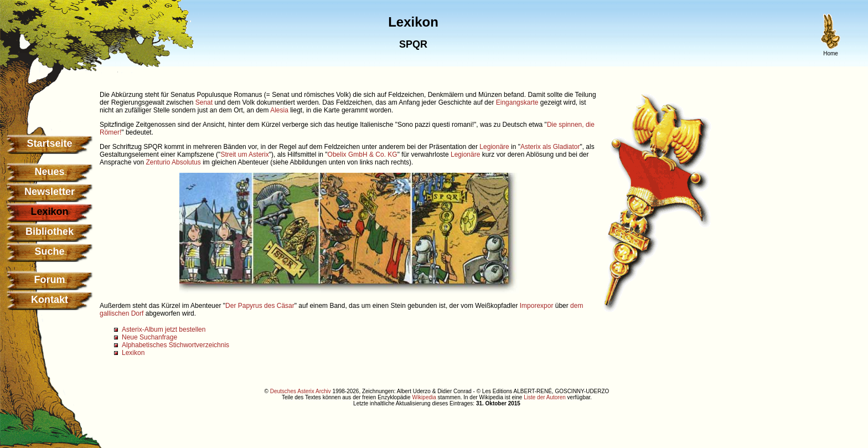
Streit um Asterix (244, 155)
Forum (50, 280)
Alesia (279, 110)
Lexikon (133, 353)
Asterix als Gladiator (550, 147)
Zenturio (158, 162)
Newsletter (50, 192)
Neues (49, 172)
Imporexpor (537, 306)
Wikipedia (424, 397)
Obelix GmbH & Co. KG (363, 155)
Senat (204, 102)
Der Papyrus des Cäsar (260, 306)
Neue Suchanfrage (149, 337)
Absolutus (186, 162)
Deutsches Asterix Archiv (301, 391)
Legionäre (494, 147)
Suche (49, 251)
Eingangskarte (517, 102)
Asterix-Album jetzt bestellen (164, 329)
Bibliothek (50, 231)
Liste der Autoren (545, 397)
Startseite (49, 143)
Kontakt (50, 300)
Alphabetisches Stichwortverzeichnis (175, 345)
